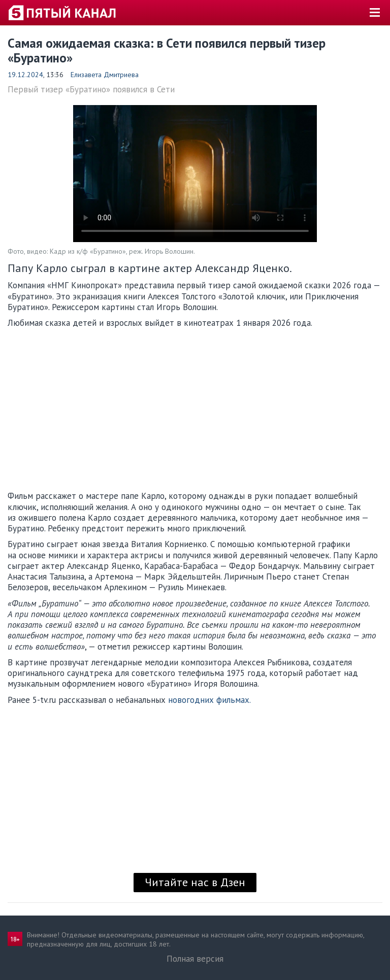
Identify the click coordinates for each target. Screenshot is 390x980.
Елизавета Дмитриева (105, 75)
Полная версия (195, 959)
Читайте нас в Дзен (195, 882)
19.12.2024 (25, 75)
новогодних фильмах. (209, 700)
